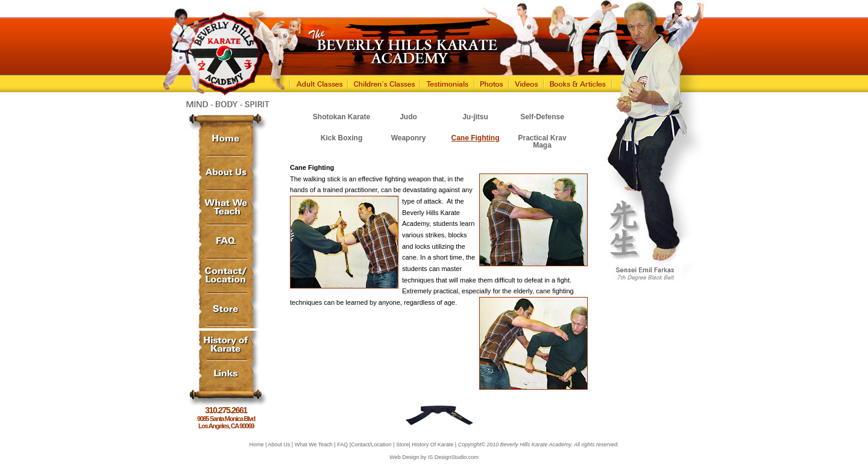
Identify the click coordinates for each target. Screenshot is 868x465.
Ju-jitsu (475, 117)
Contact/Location (371, 445)
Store (403, 445)
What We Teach (314, 445)
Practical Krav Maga (542, 142)
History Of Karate (432, 445)
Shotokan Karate (341, 117)
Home (256, 445)
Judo (408, 117)
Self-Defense (542, 117)
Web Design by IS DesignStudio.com (434, 457)
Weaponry (409, 138)
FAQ (342, 445)
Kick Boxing (341, 138)
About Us (279, 445)
